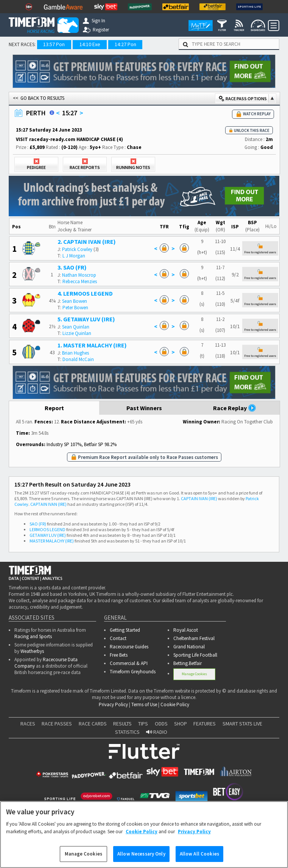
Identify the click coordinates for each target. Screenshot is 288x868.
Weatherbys (32, 651)
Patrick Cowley (77, 249)
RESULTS (122, 724)
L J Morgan (74, 256)
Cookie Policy (175, 704)
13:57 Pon (54, 44)
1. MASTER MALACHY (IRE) (92, 345)
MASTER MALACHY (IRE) (52, 541)
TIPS (143, 724)
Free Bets (119, 655)
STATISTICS (127, 732)
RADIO (157, 732)
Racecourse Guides (129, 647)
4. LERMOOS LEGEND (85, 293)
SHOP (181, 724)
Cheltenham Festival (194, 638)
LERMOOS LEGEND (47, 529)
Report (54, 408)
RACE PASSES (57, 724)
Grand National (189, 647)
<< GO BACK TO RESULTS (39, 98)
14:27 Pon (125, 44)
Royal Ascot (186, 630)
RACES (28, 724)
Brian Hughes (76, 353)
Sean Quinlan (76, 327)
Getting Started (125, 630)
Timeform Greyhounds (133, 672)
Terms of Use (144, 704)
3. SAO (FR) (72, 267)
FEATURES (205, 724)
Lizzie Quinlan (77, 333)
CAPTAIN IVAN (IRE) (199, 498)
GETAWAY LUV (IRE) (48, 535)
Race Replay (235, 408)
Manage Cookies (194, 674)
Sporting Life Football (195, 655)
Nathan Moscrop (79, 275)
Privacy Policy (113, 704)
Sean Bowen (75, 301)
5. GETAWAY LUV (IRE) (86, 319)
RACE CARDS (93, 724)
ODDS (161, 724)
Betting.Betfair (188, 663)
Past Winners (144, 408)
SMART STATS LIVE (242, 724)
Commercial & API (129, 663)
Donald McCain (78, 359)
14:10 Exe (90, 44)
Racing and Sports (33, 636)
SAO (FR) (38, 524)
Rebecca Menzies (80, 281)
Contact (118, 638)
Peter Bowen (75, 308)
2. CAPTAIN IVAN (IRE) (87, 242)
